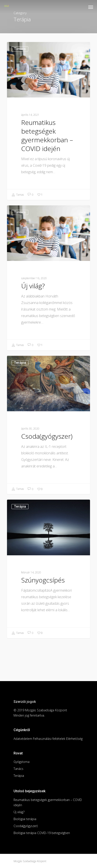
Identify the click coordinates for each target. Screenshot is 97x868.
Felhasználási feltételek (49, 739)
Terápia (20, 363)
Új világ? (19, 812)
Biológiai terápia (25, 819)
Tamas (18, 195)
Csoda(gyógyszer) (26, 826)
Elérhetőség (74, 739)
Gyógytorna (22, 762)
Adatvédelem (23, 739)
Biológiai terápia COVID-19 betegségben (42, 833)
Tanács (20, 49)
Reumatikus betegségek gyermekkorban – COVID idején (48, 802)
